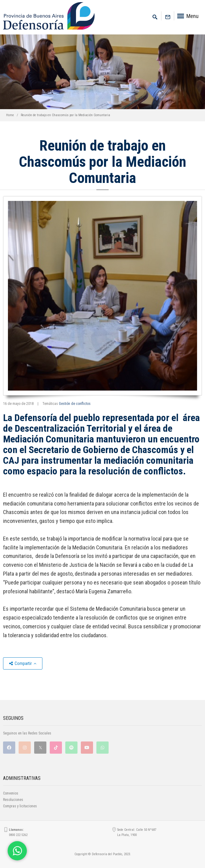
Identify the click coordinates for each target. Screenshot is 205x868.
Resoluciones (13, 800)
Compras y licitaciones (20, 806)
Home (10, 115)
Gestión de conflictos (75, 404)
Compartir (23, 663)
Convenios (11, 793)
